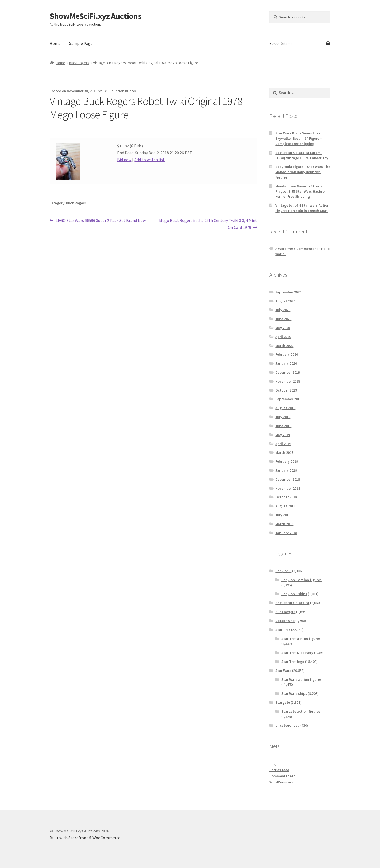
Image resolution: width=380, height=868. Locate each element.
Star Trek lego (293, 662)
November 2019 (288, 381)
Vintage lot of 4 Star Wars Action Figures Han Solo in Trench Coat (302, 208)
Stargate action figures (301, 711)
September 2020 (288, 292)
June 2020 (283, 319)
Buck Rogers (79, 63)
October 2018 (286, 497)
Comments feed (282, 776)
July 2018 (283, 515)
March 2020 (284, 346)
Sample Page (81, 43)
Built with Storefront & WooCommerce (85, 838)
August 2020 (285, 301)
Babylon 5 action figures (301, 580)
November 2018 (288, 488)
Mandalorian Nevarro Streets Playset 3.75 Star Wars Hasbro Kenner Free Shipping (300, 191)
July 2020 (283, 310)
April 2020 (283, 337)
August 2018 (285, 506)
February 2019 (287, 461)
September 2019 (288, 399)
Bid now (124, 160)
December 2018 (288, 479)
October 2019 (286, 390)
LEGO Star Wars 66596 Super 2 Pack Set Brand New (101, 221)
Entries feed (279, 770)
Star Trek (283, 630)
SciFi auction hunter (119, 91)
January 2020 (286, 363)
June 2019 (283, 426)
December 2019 (288, 372)
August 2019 (285, 408)
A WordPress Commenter (295, 249)
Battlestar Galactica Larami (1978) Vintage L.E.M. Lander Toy (302, 155)
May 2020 (283, 328)
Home (55, 43)
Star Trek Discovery (297, 653)
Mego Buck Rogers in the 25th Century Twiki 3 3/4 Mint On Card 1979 (208, 224)
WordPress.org (281, 782)
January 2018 (286, 533)
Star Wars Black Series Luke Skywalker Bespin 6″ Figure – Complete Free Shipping (299, 138)
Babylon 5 (283, 571)
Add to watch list (149, 160)
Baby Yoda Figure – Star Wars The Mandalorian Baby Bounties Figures (303, 172)
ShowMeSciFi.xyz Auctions (96, 16)
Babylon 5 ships (294, 594)
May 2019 (283, 435)
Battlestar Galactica (292, 603)
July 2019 (283, 417)
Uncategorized (287, 725)
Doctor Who (285, 621)
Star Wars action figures (301, 679)
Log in (274, 764)
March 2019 (284, 452)
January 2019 (286, 470)
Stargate (283, 702)
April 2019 (283, 444)
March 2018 (284, 524)
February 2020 (287, 354)
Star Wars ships (294, 693)
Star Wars (283, 671)
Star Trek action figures (301, 639)
